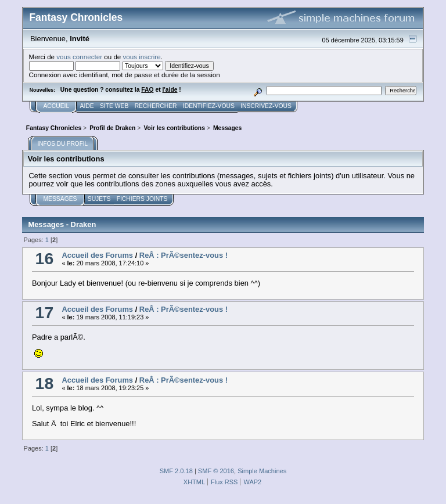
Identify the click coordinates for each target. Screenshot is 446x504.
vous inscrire (142, 57)
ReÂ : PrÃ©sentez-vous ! (184, 255)
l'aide (170, 90)
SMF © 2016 (216, 471)
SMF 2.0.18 (176, 471)
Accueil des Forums (97, 255)
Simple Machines (262, 471)
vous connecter (79, 57)
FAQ (147, 90)
